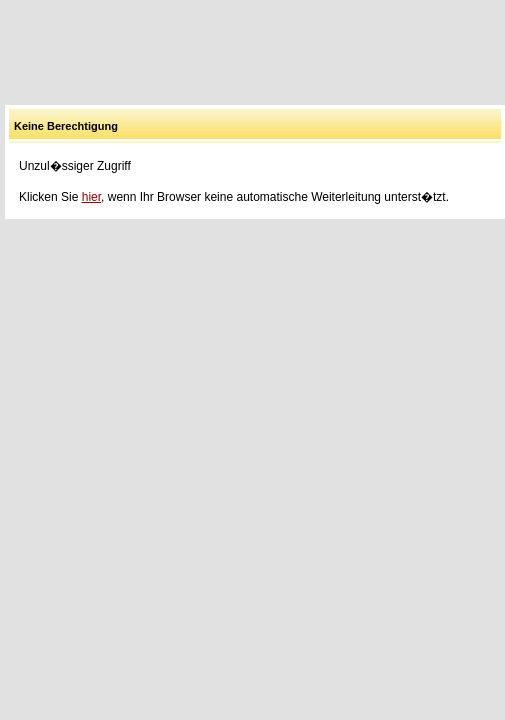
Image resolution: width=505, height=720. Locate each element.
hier (91, 197)
